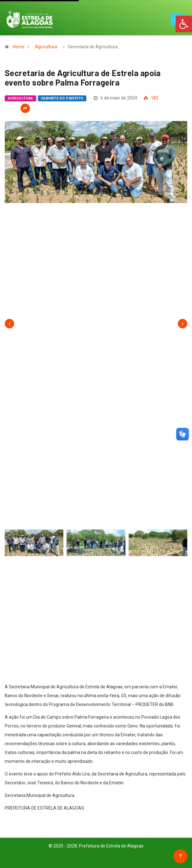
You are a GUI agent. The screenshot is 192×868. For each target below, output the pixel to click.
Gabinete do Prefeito (62, 98)
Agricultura (46, 47)
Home (19, 47)
